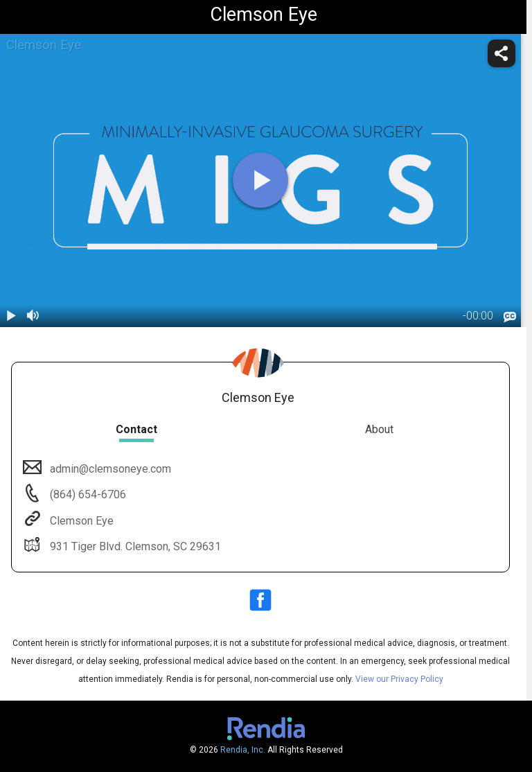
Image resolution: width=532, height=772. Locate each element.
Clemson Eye (80, 521)
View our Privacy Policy (399, 679)
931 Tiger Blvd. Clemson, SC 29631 (134, 546)
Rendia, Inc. (243, 750)
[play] (260, 180)
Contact (136, 429)
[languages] (510, 317)
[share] (502, 53)
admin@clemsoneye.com (109, 469)
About (379, 429)
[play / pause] (11, 316)
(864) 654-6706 (87, 494)
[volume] (33, 316)
